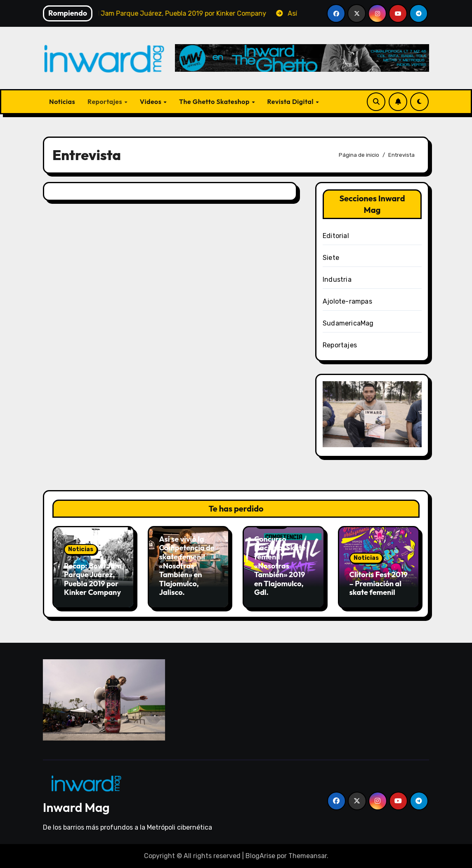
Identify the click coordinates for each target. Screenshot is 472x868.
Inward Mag (76, 807)
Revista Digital (291, 101)
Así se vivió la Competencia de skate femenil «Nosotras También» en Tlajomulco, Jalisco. (187, 566)
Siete (331, 258)
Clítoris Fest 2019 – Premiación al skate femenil (379, 583)
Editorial (336, 236)
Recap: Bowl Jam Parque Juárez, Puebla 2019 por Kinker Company (93, 579)
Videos (151, 101)
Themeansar (308, 856)
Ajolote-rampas (347, 301)
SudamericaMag (348, 323)
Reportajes (106, 101)
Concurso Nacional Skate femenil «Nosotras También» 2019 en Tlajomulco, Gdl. (280, 566)
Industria (337, 280)
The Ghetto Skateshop (215, 101)
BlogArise (260, 856)
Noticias (62, 101)
